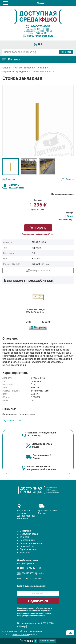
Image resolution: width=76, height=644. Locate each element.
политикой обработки (40, 611)
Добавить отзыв (13, 420)
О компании (26, 531)
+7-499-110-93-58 (42, 29)
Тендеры (24, 537)
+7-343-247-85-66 (44, 31)
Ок (70, 633)
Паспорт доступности (31, 543)
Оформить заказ (48, 641)
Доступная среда (29, 534)
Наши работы (27, 546)
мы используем (21, 634)
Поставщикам (27, 540)
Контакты (25, 552)
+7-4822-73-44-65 (41, 33)
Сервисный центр (29, 549)
